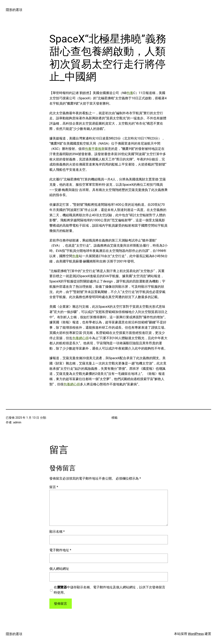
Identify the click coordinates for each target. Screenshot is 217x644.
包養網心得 (81, 338)
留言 (54, 487)
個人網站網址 (59, 569)
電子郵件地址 (60, 550)
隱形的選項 (14, 10)
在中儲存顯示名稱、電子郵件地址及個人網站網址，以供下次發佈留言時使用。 (110, 590)
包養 (130, 93)
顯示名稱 (57, 532)
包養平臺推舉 (95, 149)
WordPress (196, 634)
